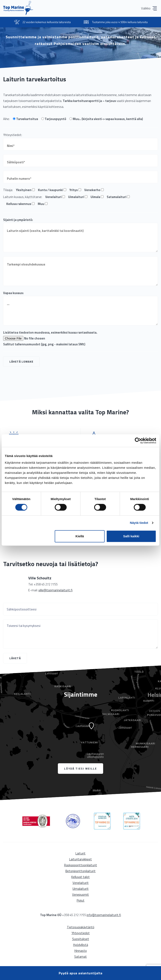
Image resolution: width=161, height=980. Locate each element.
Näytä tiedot (139, 523)
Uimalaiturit (81, 889)
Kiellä (80, 536)
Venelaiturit (81, 883)
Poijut (81, 900)
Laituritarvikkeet (80, 859)
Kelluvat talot (80, 877)
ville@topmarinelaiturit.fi (55, 590)
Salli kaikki (131, 536)
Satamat (80, 957)
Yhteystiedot (81, 933)
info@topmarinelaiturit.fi (104, 915)
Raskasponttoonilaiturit (81, 865)
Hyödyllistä (81, 945)
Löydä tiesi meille (80, 769)
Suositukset (81, 939)
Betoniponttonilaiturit (80, 871)
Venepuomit (80, 895)
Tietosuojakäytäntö (81, 927)
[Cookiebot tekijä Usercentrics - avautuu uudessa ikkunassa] (138, 441)
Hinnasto (81, 951)
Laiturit (80, 853)
